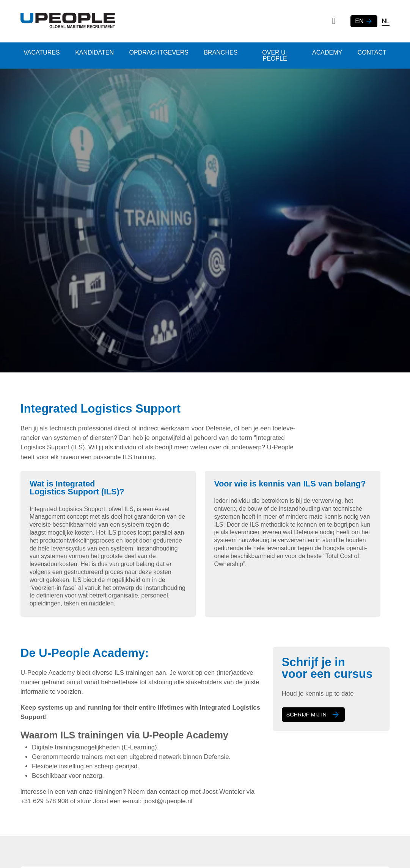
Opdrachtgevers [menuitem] (162, 52)
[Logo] (68, 21)
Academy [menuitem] (325, 52)
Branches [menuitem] (225, 52)
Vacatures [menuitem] (42, 52)
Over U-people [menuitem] (276, 56)
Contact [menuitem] (371, 52)
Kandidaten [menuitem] (96, 52)
